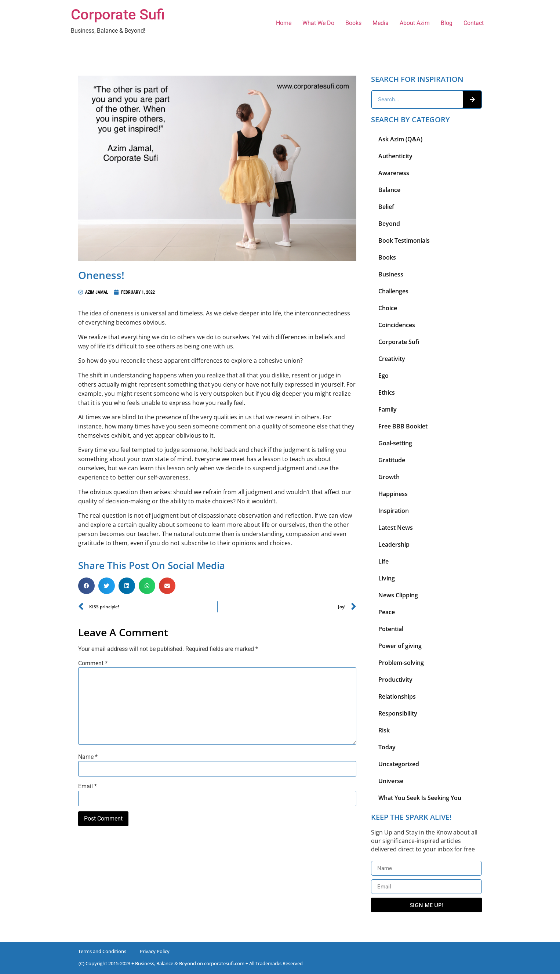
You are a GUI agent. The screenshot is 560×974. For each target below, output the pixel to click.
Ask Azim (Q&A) (400, 139)
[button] (86, 586)
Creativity (392, 359)
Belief (386, 207)
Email (88, 786)
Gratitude (392, 460)
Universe (391, 781)
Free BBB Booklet (403, 426)
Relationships (397, 696)
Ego (383, 376)
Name (88, 757)
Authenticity (395, 156)
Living (387, 578)
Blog (447, 23)
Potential (391, 629)
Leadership (394, 544)
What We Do (318, 23)
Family (388, 409)
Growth (389, 477)
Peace (387, 612)
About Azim (415, 23)
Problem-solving (401, 663)
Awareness (394, 173)
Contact (474, 23)
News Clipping (398, 595)
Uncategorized (399, 764)
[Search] (472, 99)
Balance (389, 190)
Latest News (396, 528)
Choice (388, 308)
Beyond (389, 224)
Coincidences (397, 325)
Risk (384, 730)
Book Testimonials (404, 240)
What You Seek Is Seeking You (420, 798)
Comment (93, 663)
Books (353, 23)
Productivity (395, 680)
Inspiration (394, 511)
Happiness (393, 494)
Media (381, 23)
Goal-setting (395, 443)
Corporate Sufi (118, 15)
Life (383, 561)
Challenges (393, 291)
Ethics (387, 392)
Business (391, 274)
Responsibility (398, 713)
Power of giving (400, 646)
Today (387, 747)
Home (284, 23)
